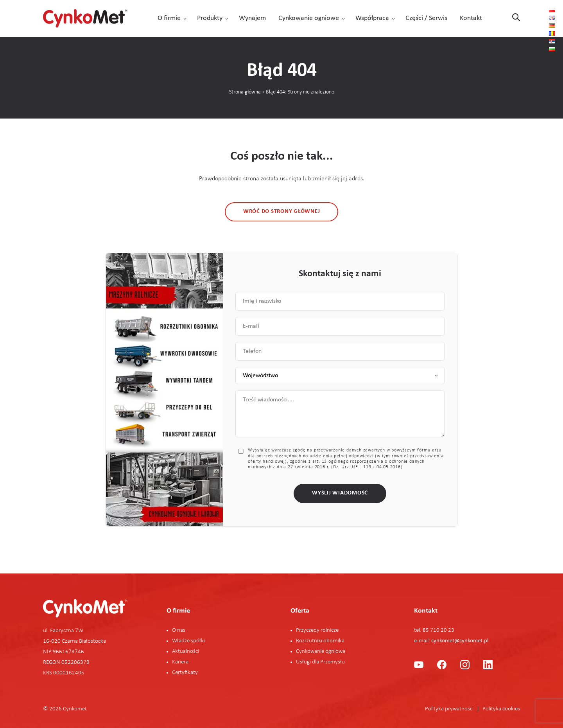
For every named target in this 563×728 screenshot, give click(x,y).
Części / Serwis (426, 18)
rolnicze (330, 630)
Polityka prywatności (449, 709)
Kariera (180, 662)
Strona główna (245, 92)
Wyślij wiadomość (340, 493)
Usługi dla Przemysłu (320, 662)
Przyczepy (308, 630)
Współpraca (372, 18)
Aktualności (186, 652)
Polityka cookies (501, 709)
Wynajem (252, 18)
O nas (179, 630)
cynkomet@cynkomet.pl (460, 641)
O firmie (169, 18)
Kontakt (471, 18)
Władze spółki (188, 641)
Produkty (210, 18)
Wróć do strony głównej (282, 211)
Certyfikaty (185, 673)
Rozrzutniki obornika (320, 641)
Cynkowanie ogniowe (309, 18)
